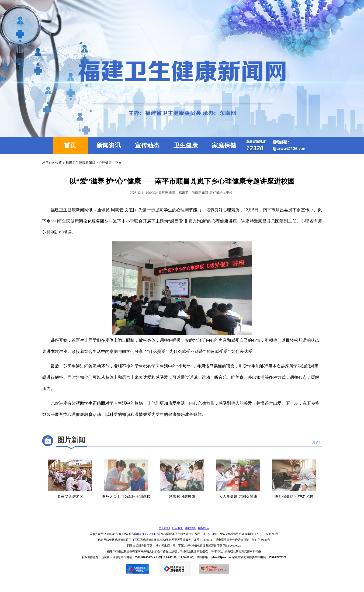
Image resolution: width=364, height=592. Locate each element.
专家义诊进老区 (70, 496)
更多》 (317, 442)
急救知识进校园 (182, 496)
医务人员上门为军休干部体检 (126, 496)
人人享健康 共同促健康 (238, 496)
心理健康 (105, 163)
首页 (70, 145)
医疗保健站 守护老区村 (294, 496)
